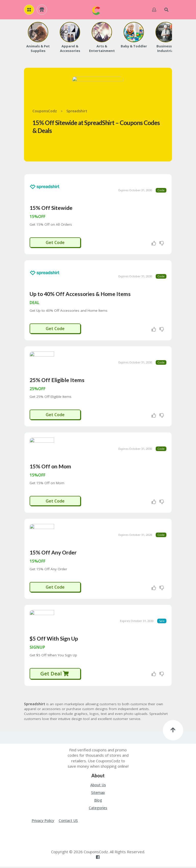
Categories (98, 809)
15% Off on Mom (50, 467)
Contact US (68, 822)
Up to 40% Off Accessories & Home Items (80, 294)
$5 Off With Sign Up (54, 640)
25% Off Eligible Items (57, 381)
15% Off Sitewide (51, 208)
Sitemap (98, 794)
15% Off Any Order (53, 553)
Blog (98, 801)
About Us (98, 786)
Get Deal (55, 675)
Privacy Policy (43, 822)
